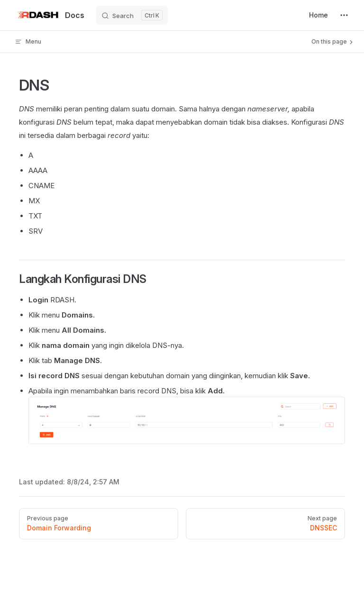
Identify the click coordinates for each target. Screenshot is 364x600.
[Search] (132, 15)
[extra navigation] (344, 15)
